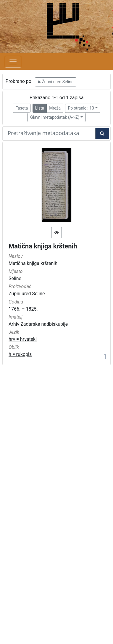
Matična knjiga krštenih (43, 246)
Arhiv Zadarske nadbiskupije (38, 324)
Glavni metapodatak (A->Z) (55, 117)
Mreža (55, 108)
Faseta (22, 108)
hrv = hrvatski (23, 339)
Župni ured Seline (56, 82)
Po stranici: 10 (81, 108)
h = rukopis (20, 354)
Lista (40, 108)
